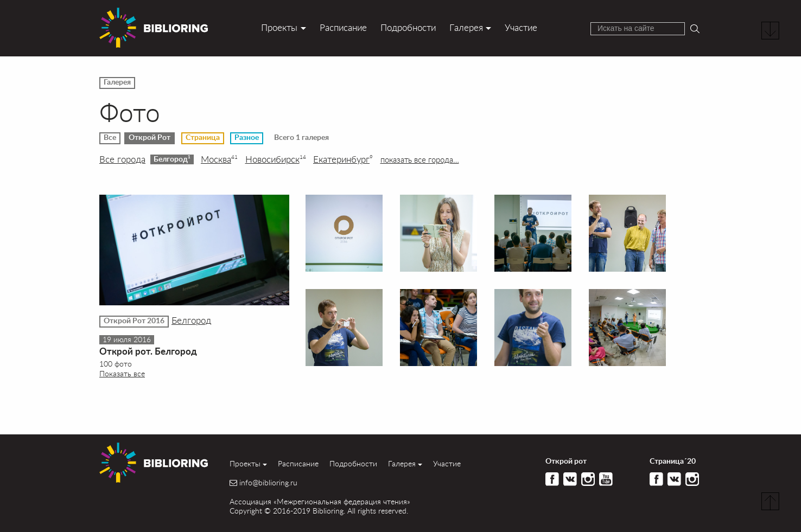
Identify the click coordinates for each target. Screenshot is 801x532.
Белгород (172, 159)
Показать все (122, 373)
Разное (247, 138)
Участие (521, 27)
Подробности (408, 27)
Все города (122, 159)
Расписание (343, 27)
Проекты (279, 27)
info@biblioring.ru (268, 483)
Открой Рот (150, 138)
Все (110, 138)
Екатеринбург (343, 159)
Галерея (466, 27)
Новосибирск (276, 159)
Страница (203, 138)
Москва (219, 159)
